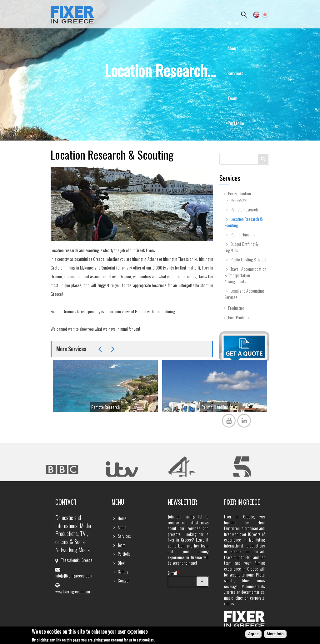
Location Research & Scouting (244, 222)
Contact (235, 198)
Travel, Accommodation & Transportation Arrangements (245, 275)
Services (235, 73)
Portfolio (236, 123)
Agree (253, 634)
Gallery (234, 173)
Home (233, 23)
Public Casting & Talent (249, 260)
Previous (100, 349)
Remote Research (105, 407)
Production (236, 308)
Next (113, 349)
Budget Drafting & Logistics (241, 247)
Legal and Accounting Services (244, 294)
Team (232, 98)
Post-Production (240, 317)
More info (275, 634)
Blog (232, 148)
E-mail (174, 573)
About (233, 48)
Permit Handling (215, 407)
